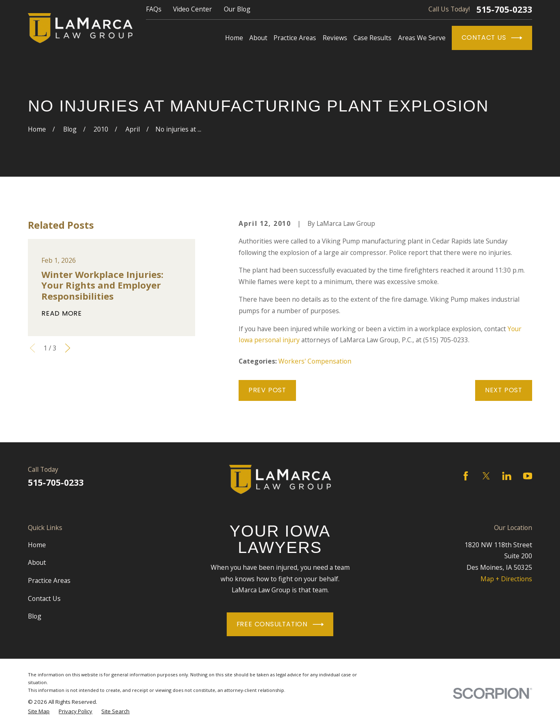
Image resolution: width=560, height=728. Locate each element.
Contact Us (492, 38)
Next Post (504, 390)
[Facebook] (466, 476)
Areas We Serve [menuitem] (422, 38)
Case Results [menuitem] (372, 38)
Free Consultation (280, 624)
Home (37, 545)
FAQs (154, 9)
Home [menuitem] (234, 38)
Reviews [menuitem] (335, 38)
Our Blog (237, 9)
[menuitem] (39, 711)
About (37, 562)
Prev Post (267, 390)
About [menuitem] (258, 38)
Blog (35, 616)
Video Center (192, 9)
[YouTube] (528, 476)
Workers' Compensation (315, 361)
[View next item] (68, 348)
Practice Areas (49, 580)
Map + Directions (506, 579)
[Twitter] (486, 476)
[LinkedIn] (507, 476)
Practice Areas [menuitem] (295, 38)
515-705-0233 (504, 10)
